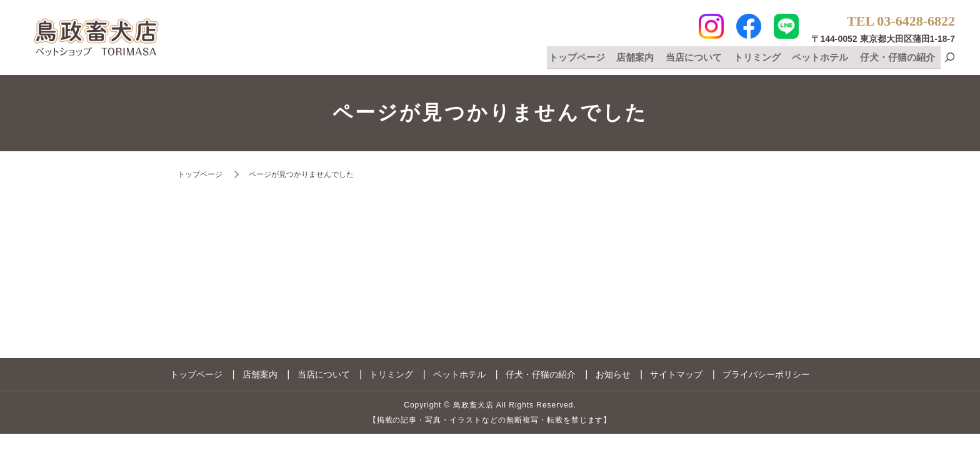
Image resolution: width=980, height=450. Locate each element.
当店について (697, 57)
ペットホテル (822, 57)
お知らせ (613, 374)
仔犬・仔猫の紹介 (898, 57)
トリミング (760, 57)
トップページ (583, 57)
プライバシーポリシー (766, 374)
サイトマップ (676, 374)
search (949, 59)
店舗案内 (641, 57)
